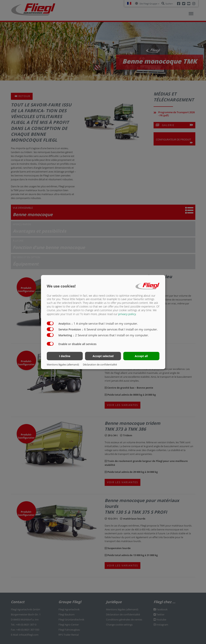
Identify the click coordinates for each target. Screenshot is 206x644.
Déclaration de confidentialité (100, 364)
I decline (65, 356)
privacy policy (127, 314)
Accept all (141, 356)
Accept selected (103, 356)
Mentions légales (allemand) (63, 364)
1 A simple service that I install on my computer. (105, 323)
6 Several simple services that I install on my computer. (120, 329)
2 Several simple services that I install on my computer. (111, 335)
